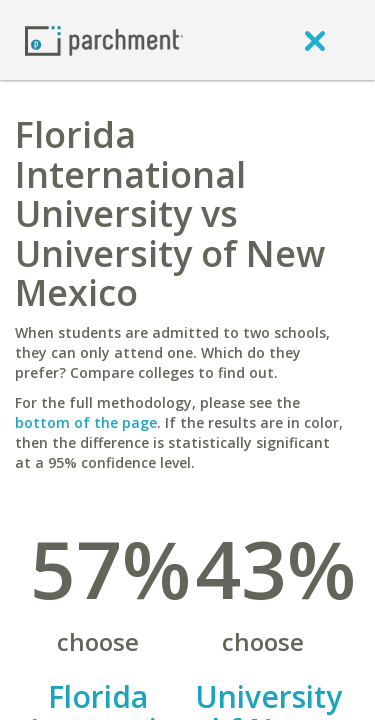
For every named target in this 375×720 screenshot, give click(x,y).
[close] (315, 40)
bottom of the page (86, 422)
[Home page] (104, 39)
